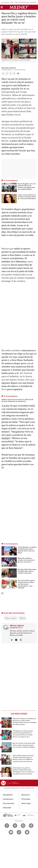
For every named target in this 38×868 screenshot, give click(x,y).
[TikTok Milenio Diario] (19, 832)
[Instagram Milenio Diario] (23, 826)
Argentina (33, 2)
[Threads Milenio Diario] (31, 826)
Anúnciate (7, 808)
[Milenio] (19, 7)
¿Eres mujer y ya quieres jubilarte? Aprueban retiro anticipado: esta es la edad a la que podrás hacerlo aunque (23, 771)
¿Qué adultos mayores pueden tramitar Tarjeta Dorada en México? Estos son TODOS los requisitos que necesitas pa (23, 758)
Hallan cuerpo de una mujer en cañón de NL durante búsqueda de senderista (17, 400)
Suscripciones (9, 803)
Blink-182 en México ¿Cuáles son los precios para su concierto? (26, 560)
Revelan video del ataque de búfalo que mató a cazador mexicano (27, 571)
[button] (2, 8)
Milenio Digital (9, 68)
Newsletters (8, 795)
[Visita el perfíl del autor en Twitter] (21, 640)
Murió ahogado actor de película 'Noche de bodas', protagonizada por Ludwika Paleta (27, 187)
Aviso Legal (26, 803)
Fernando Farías (24, 2)
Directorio (26, 795)
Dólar (12, 2)
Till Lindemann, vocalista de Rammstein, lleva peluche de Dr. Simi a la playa (27, 550)
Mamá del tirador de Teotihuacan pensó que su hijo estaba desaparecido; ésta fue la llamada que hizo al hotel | (25, 721)
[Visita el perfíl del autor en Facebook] (12, 640)
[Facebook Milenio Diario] (7, 826)
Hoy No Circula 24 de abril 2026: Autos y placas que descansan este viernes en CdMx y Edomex (24, 745)
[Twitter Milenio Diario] (15, 826)
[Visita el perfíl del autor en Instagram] (16, 640)
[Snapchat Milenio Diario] (27, 832)
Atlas (16, 2)
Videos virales (11, 618)
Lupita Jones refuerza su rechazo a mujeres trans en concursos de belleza (27, 197)
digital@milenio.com (16, 628)
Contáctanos (8, 799)
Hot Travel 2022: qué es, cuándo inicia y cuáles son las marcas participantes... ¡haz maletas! (27, 584)
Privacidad (26, 799)
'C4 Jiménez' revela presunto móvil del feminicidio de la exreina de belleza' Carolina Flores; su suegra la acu (23, 734)
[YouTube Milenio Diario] (11, 832)
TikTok (22, 618)
